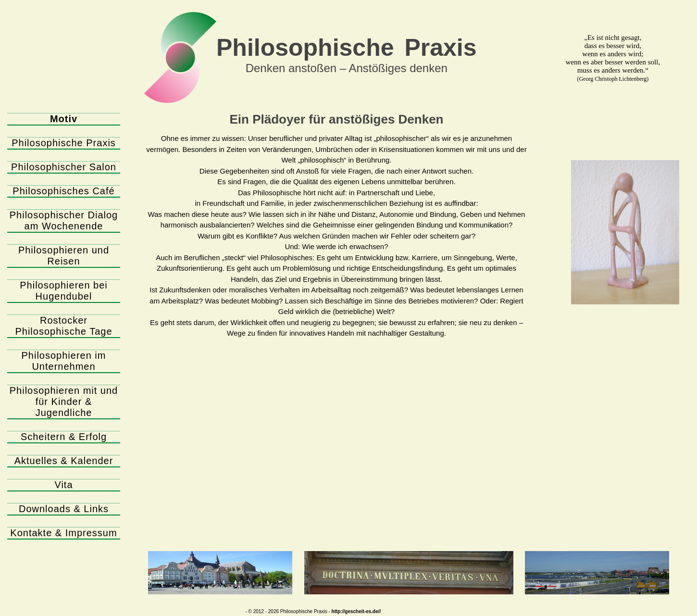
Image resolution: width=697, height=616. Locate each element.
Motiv (64, 119)
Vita (63, 485)
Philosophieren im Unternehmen (64, 361)
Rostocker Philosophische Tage (63, 326)
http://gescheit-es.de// (356, 611)
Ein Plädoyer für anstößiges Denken (337, 119)
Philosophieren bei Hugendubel (64, 291)
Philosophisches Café (63, 191)
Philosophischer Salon (64, 167)
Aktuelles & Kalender (64, 461)
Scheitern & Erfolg (64, 437)
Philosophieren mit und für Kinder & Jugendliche (64, 402)
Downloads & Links (64, 509)
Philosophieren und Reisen (64, 256)
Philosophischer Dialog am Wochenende (64, 220)
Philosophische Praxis (64, 143)
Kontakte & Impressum (63, 533)
